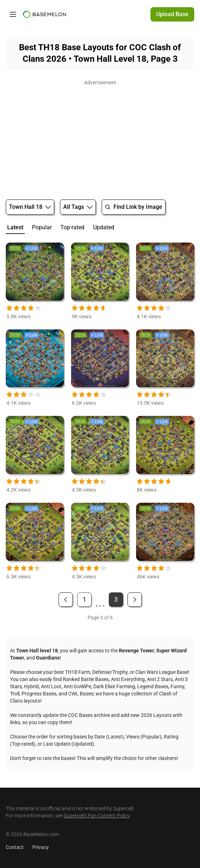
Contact (15, 847)
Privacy (41, 847)
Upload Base (172, 14)
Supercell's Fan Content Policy (97, 816)
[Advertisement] (100, 138)
